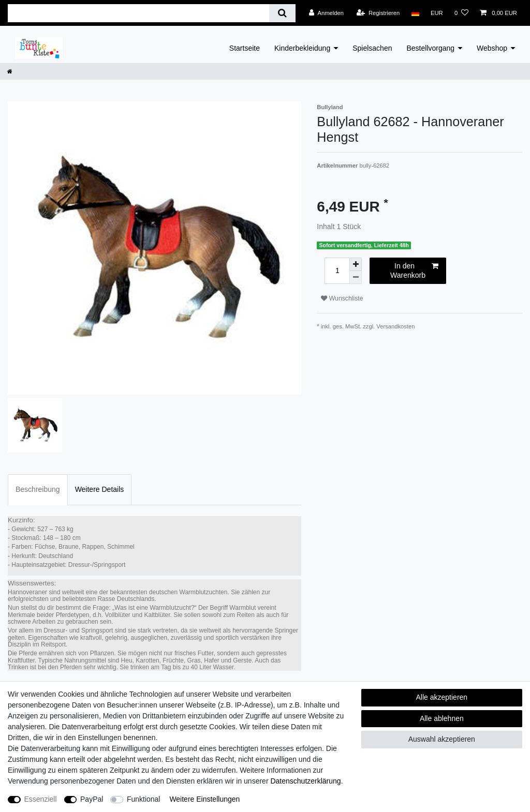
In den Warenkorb (414, 270)
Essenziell (41, 799)
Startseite (245, 48)
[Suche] (282, 13)
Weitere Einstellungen (204, 799)
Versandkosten (395, 326)
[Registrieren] (378, 13)
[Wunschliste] (461, 13)
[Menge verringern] (356, 277)
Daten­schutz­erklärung (305, 781)
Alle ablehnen (442, 718)
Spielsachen (372, 48)
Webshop (492, 48)
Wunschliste (342, 298)
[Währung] (437, 13)
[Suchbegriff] (138, 13)
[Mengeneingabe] (337, 271)
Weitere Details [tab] (100, 489)
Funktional (144, 799)
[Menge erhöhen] (356, 264)
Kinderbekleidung (302, 48)
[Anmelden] (326, 13)
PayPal (92, 799)
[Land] (415, 13)
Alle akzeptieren (442, 697)
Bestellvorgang (430, 48)
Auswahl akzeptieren (442, 739)
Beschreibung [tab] (38, 489)
